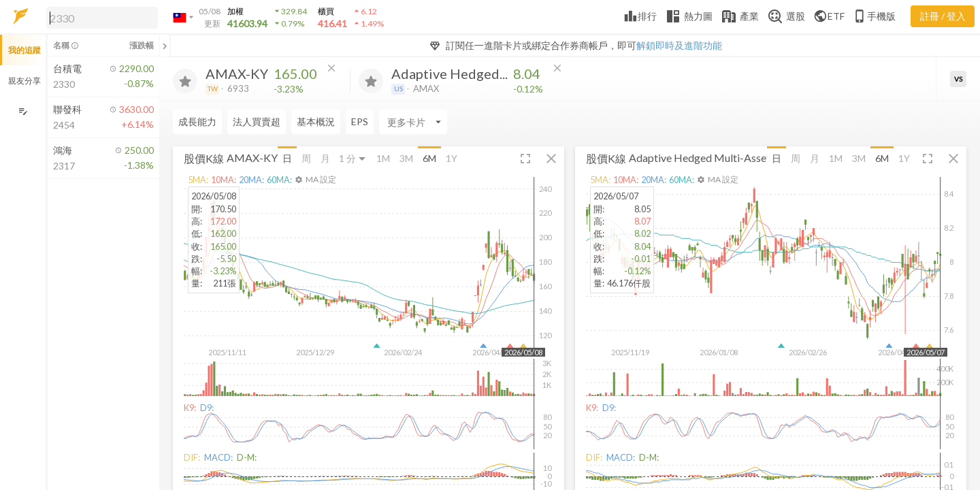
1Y (452, 158)
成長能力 (197, 121)
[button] (99, 17)
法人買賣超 (257, 121)
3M (406, 158)
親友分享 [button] (24, 81)
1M (383, 158)
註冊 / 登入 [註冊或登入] (943, 16)
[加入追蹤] (185, 81)
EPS (360, 121)
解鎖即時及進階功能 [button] (679, 45)
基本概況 (316, 121)
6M (429, 158)
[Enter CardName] (413, 122)
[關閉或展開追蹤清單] (165, 46)
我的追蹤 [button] (24, 50)
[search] (102, 18)
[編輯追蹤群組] (23, 111)
